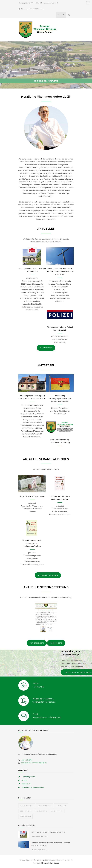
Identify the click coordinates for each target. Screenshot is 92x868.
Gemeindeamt (61, 806)
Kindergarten (41, 811)
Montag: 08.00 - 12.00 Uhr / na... (33, 9)
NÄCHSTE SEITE (56, 643)
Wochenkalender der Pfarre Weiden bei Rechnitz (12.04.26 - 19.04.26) (60, 272)
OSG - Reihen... (26, 811)
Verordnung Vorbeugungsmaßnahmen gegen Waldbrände (60, 399)
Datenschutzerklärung (50, 863)
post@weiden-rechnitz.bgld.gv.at (46, 3)
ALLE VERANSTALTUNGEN (48, 575)
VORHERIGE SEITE (37, 643)
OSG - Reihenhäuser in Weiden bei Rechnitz (49, 832)
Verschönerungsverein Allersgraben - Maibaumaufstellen (32, 543)
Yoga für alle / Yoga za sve (32, 496)
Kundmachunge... (27, 806)
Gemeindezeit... (57, 811)
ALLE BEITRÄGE (46, 348)
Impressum (26, 784)
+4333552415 (26, 3)
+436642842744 (27, 760)
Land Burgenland (29, 777)
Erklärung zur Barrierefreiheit (33, 787)
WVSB (24, 780)
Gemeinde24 (39, 860)
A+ (59, 15)
